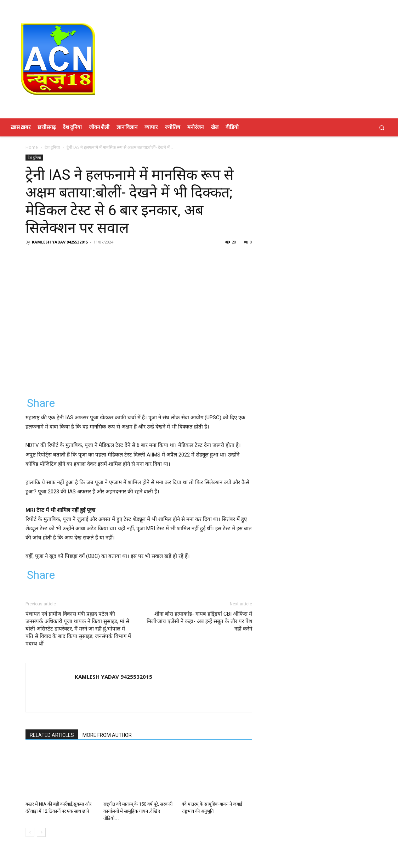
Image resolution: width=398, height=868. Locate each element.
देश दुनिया (52, 147)
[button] (382, 127)
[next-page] (41, 832)
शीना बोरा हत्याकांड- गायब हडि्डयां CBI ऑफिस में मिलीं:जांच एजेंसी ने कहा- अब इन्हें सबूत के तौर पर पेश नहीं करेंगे (199, 621)
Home (32, 147)
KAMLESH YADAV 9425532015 (60, 242)
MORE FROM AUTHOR (107, 735)
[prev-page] (30, 832)
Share (41, 403)
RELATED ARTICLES (52, 735)
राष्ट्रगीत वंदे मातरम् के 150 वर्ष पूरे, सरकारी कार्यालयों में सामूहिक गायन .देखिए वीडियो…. (138, 811)
